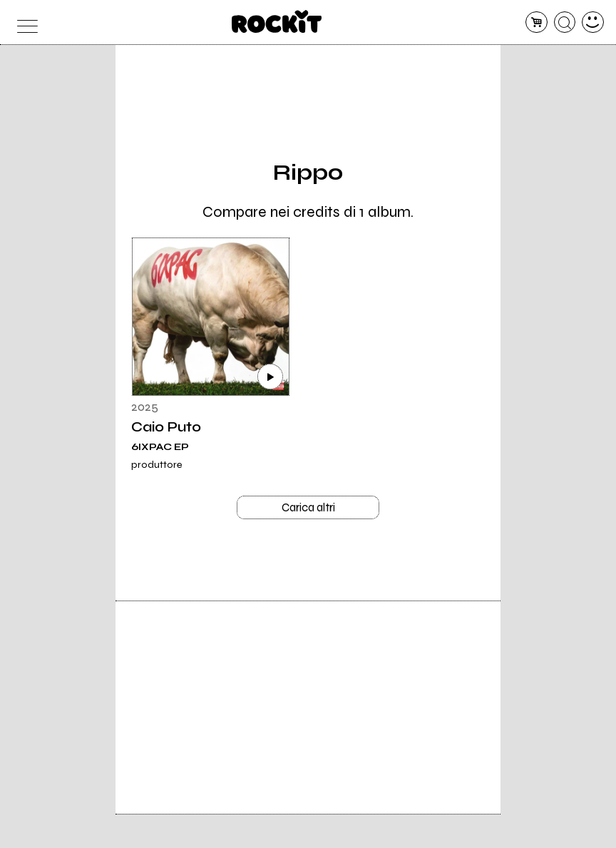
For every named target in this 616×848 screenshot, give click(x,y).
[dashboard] (593, 22)
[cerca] (565, 22)
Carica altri (308, 509)
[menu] (23, 22)
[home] (277, 21)
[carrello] (537, 22)
